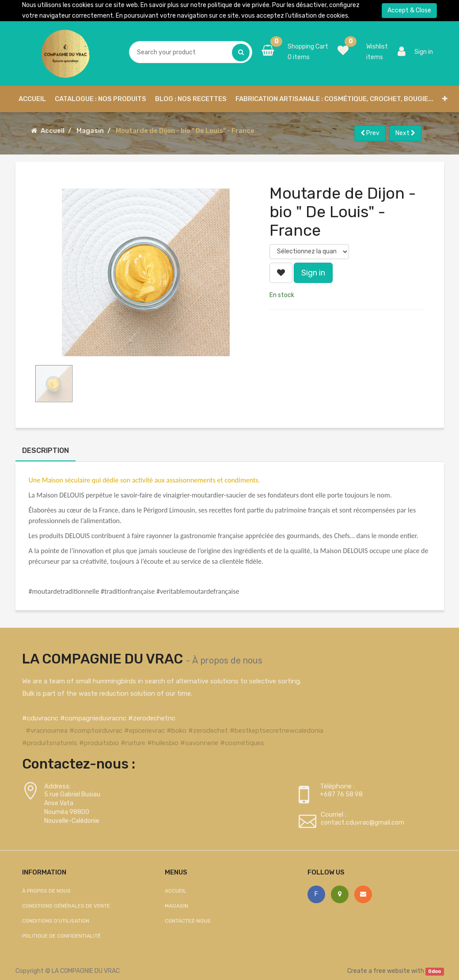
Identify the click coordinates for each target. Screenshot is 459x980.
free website (392, 971)
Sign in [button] (313, 273)
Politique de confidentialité (61, 936)
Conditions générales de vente (66, 906)
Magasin (90, 131)
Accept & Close (409, 10)
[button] (445, 99)
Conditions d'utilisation (56, 921)
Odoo (434, 971)
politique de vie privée (239, 5)
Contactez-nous (188, 921)
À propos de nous (227, 660)
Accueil (53, 131)
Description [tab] (46, 450)
